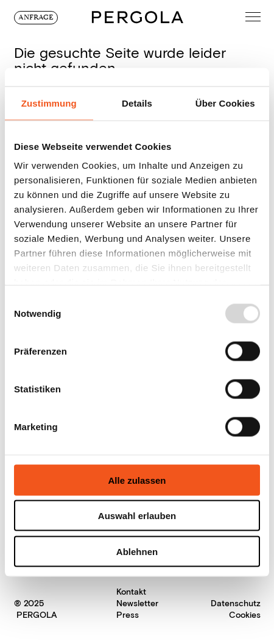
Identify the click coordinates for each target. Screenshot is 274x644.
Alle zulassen (137, 480)
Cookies (245, 615)
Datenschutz (236, 603)
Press (128, 615)
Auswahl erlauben (137, 516)
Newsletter (137, 603)
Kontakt (131, 592)
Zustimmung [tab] (49, 103)
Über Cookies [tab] (225, 103)
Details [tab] (137, 103)
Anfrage (36, 17)
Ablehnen (137, 551)
